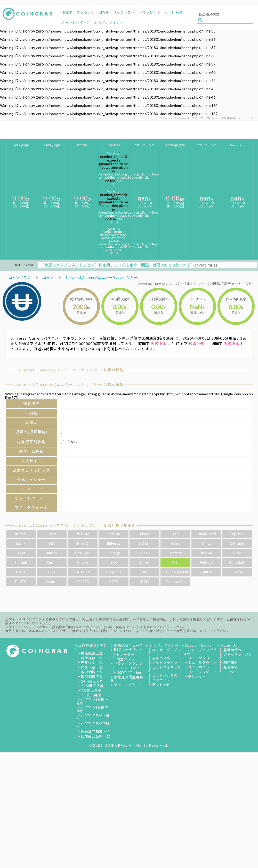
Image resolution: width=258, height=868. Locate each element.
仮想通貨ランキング (91, 647)
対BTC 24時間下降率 (92, 709)
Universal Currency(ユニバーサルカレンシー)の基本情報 (69, 385)
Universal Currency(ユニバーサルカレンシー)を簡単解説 (69, 370)
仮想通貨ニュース (128, 645)
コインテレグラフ (202, 672)
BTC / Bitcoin (128, 668)
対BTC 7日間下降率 (93, 725)
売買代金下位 (92, 667)
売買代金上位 (92, 663)
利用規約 (231, 663)
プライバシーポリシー (236, 656)
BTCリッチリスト (128, 650)
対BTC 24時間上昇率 (92, 701)
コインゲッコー (200, 658)
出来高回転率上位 (95, 732)
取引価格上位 (92, 672)
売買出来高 (161, 658)
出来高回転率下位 (95, 736)
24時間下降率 (92, 686)
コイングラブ (20, 278)
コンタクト (232, 672)
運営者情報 (232, 650)
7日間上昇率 (91, 690)
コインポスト (199, 667)
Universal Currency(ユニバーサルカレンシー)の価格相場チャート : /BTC (195, 284)
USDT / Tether (129, 673)
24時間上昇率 (92, 681)
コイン (48, 278)
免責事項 (231, 667)
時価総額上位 (92, 653)
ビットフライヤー (167, 663)
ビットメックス (165, 675)
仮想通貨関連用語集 (127, 679)
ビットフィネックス (164, 669)
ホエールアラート (202, 663)
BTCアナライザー (164, 645)
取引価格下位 (92, 677)
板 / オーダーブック (164, 652)
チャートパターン (128, 685)
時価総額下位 (92, 658)
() (61, 507)
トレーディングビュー (200, 652)
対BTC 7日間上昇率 (93, 717)
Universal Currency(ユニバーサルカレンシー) (102, 278)
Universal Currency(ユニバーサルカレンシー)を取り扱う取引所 (75, 525)
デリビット (161, 685)
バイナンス (161, 680)
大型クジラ (126, 659)
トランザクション (128, 663)
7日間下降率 (91, 695)
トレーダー (126, 654)
